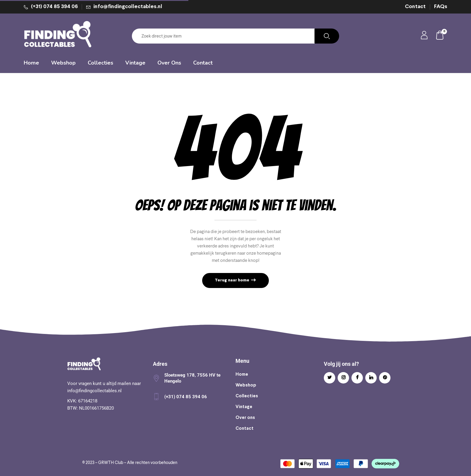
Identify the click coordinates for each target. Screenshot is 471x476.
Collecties (247, 396)
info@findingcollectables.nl (128, 7)
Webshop (246, 385)
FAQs (441, 7)
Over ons (245, 418)
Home (242, 374)
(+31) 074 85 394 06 (54, 7)
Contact (415, 7)
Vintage (244, 407)
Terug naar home (232, 280)
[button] (440, 36)
